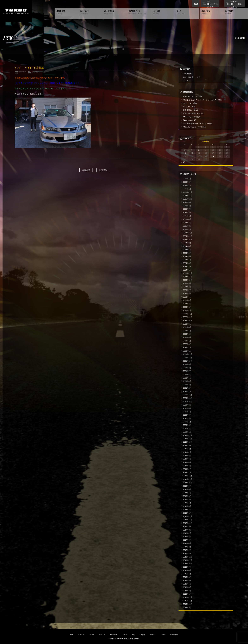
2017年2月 (187, 550)
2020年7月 (187, 412)
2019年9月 (187, 445)
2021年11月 (188, 358)
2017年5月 (187, 540)
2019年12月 (188, 435)
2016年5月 (187, 580)
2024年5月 (187, 256)
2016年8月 (187, 570)
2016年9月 (187, 567)
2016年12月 (188, 557)
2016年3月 (187, 587)
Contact (163, 635)
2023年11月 (188, 277)
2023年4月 (187, 300)
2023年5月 (187, 297)
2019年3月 (187, 466)
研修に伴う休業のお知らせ (193, 113)
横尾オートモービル (16, 11)
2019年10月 (188, 442)
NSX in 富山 (189, 107)
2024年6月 (187, 253)
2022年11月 (188, 317)
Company (142, 635)
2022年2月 (187, 347)
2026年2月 (187, 185)
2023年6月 (187, 293)
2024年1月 (187, 270)
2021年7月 (187, 371)
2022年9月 (187, 324)
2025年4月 (187, 219)
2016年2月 (187, 591)
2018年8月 (187, 489)
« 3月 (183, 162)
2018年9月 (187, 486)
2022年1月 (187, 351)
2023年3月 (187, 304)
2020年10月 (188, 402)
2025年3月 (187, 223)
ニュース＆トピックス (192, 77)
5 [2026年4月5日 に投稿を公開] (227, 147)
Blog (133, 635)
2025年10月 (188, 199)
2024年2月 (187, 266)
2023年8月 (187, 287)
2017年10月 (188, 523)
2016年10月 (188, 563)
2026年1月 (187, 189)
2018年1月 (187, 513)
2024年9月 (187, 243)
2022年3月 (187, 344)
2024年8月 (187, 246)
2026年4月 (187, 179)
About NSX (102, 635)
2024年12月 (188, 233)
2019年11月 (188, 439)
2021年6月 (187, 375)
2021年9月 (187, 364)
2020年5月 (187, 418)
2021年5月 (187, 378)
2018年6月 (187, 496)
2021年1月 (187, 391)
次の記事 (103, 170)
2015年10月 (188, 604)
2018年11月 (188, 479)
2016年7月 (187, 574)
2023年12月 (188, 273)
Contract (91, 635)
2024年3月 (187, 263)
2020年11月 (188, 398)
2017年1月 (187, 553)
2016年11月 (188, 560)
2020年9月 (187, 405)
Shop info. (153, 635)
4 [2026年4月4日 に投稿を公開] (220, 147)
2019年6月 (187, 456)
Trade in (125, 635)
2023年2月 (187, 307)
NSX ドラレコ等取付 (192, 117)
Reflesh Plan (114, 635)
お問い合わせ (196, 4)
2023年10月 (188, 280)
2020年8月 (187, 408)
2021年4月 (187, 381)
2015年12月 (188, 597)
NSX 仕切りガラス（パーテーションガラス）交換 (202, 100)
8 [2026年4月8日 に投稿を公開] (199, 150)
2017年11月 (188, 520)
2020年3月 (187, 425)
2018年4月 (187, 503)
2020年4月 (187, 422)
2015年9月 (187, 608)
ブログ (186, 80)
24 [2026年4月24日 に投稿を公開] (213, 156)
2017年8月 (187, 530)
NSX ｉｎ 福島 (190, 103)
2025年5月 (187, 216)
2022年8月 (187, 327)
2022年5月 (187, 337)
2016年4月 (187, 584)
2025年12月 (188, 192)
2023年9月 (187, 283)
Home (71, 635)
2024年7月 (187, 250)
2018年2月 (187, 510)
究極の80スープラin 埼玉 (193, 96)
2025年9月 (187, 202)
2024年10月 (188, 239)
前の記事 (86, 170)
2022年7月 (187, 331)
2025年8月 (187, 206)
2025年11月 (188, 196)
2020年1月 (187, 432)
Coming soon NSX (190, 120)
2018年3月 (187, 506)
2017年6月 (187, 537)
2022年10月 (188, 320)
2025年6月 (187, 212)
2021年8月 (187, 368)
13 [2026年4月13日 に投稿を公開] (185, 153)
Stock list (81, 635)
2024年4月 (187, 260)
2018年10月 (188, 483)
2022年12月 (188, 314)
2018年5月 (187, 499)
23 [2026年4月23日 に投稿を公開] (206, 156)
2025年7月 (187, 209)
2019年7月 (187, 452)
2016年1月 (187, 594)
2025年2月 (187, 226)
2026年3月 (187, 182)
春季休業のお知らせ (191, 110)
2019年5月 (187, 459)
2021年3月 (187, 385)
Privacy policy (174, 635)
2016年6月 (187, 577)
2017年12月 (188, 516)
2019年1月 (187, 472)
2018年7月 (187, 493)
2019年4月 (187, 462)
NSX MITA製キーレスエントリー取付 (197, 123)
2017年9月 (187, 526)
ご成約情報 (35, 72)
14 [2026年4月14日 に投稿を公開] (192, 153)
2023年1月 (187, 310)
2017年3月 (187, 547)
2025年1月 (187, 229)
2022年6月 (187, 334)
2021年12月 (188, 354)
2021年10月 (188, 361)
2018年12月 (188, 476)
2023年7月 (187, 290)
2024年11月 (188, 236)
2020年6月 (187, 415)
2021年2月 (187, 388)
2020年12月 (188, 395)
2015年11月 (188, 601)
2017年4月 (187, 543)
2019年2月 (187, 469)
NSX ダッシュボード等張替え (195, 127)
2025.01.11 (22, 72)
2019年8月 (187, 449)
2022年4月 (187, 341)
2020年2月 (187, 429)
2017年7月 (187, 533)
